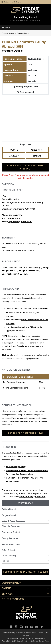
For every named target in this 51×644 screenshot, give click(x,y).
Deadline (37, 156)
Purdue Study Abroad (26, 17)
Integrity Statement (32, 641)
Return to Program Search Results (25, 572)
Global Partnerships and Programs (26, 21)
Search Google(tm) (15, 466)
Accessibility (6, 641)
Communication (12, 583)
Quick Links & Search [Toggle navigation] (12, 2)
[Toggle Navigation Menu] (6, 28)
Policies (6, 561)
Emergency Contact (11, 532)
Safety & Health (9, 550)
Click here (7, 355)
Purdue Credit (37, 150)
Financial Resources (11, 526)
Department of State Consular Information (27, 470)
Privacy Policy (44, 641)
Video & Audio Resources (13, 521)
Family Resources (10, 538)
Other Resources (13, 599)
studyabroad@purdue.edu (32, 496)
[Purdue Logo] (25, 10)
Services (7, 594)
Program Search (8, 33)
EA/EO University (18, 641)
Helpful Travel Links (11, 544)
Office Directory (9, 555)
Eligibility (14, 156)
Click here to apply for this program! (25, 167)
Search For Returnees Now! (25, 433)
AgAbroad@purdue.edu (20, 221)
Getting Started (9, 509)
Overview (14, 150)
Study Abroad (26, 503)
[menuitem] (25, 503)
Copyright (9, 638)
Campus (7, 588)
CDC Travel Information (18, 478)
